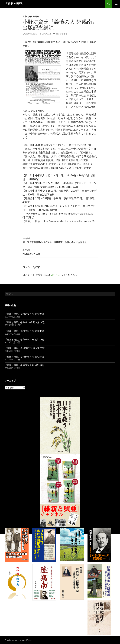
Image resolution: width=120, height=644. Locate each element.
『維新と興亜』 (15, 4)
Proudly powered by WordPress (18, 640)
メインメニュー (116, 4)
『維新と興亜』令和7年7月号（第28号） (25, 331)
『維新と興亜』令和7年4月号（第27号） (25, 340)
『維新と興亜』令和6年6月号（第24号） (25, 365)
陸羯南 (36, 17)
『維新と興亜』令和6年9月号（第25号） (25, 357)
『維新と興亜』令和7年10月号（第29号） (26, 322)
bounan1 (46, 34)
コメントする (62, 34)
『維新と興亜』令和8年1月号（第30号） (25, 314)
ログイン (55, 275)
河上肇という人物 (60, 252)
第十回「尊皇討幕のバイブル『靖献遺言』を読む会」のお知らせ (60, 240)
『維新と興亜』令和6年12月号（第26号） (26, 348)
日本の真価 (27, 17)
